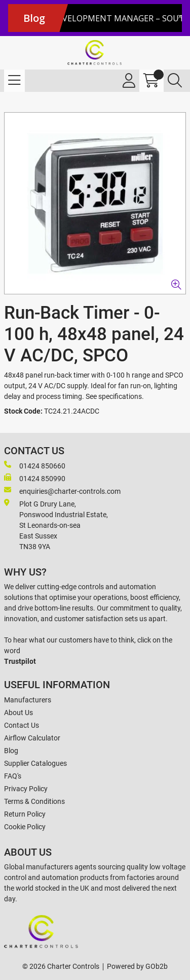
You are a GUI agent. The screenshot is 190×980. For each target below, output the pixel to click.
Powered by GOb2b (137, 966)
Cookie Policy (25, 827)
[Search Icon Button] (175, 81)
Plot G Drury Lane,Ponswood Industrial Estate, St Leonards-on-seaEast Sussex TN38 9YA (56, 525)
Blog (11, 751)
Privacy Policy (26, 789)
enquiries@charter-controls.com (62, 491)
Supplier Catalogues (35, 763)
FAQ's (13, 776)
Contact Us (22, 725)
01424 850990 (35, 478)
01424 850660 (35, 465)
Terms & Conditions (34, 801)
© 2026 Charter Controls (61, 966)
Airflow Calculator (32, 738)
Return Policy (25, 814)
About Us (18, 713)
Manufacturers (28, 700)
